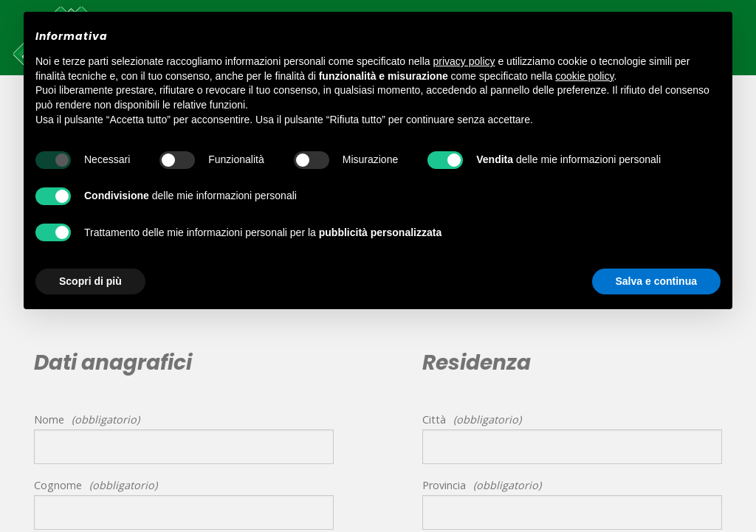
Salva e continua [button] (656, 281)
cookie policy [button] (584, 76)
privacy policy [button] (464, 61)
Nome (49, 419)
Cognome (58, 485)
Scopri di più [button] (90, 281)
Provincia (444, 485)
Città (434, 419)
